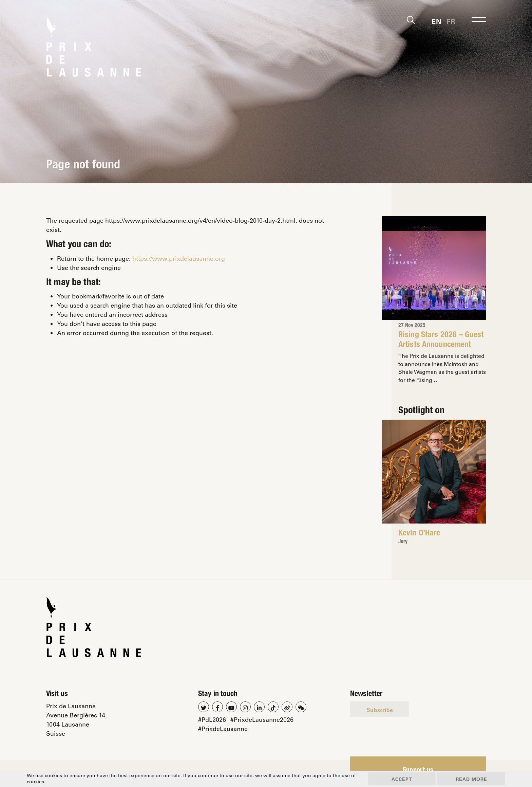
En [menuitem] (436, 21)
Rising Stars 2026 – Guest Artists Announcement (441, 340)
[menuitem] (436, 21)
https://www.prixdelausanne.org (179, 258)
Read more (471, 779)
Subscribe (380, 710)
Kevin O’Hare (419, 534)
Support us (418, 771)
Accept (402, 779)
